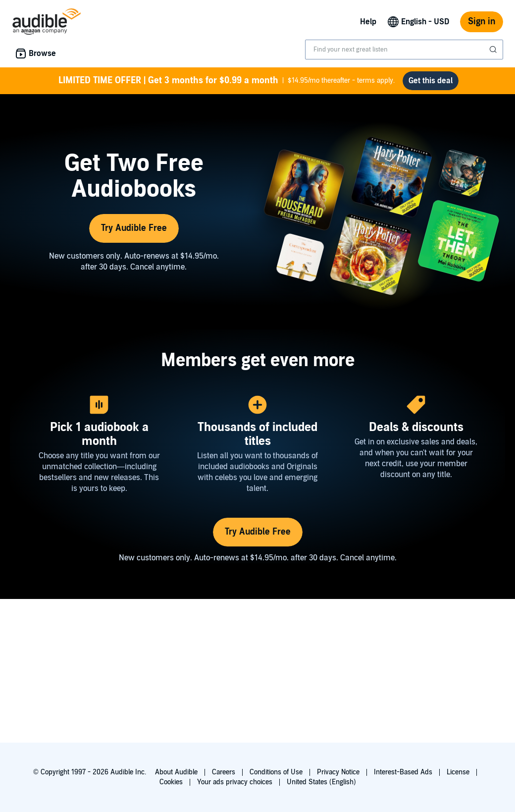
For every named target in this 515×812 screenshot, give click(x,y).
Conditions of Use (276, 772)
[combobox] (404, 50)
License (458, 772)
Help (368, 22)
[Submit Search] (494, 50)
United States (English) (321, 782)
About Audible (176, 772)
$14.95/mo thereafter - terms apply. (227, 81)
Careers (224, 772)
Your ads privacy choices (235, 782)
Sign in (482, 22)
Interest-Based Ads (403, 772)
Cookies (171, 782)
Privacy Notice (338, 772)
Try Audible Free (134, 228)
